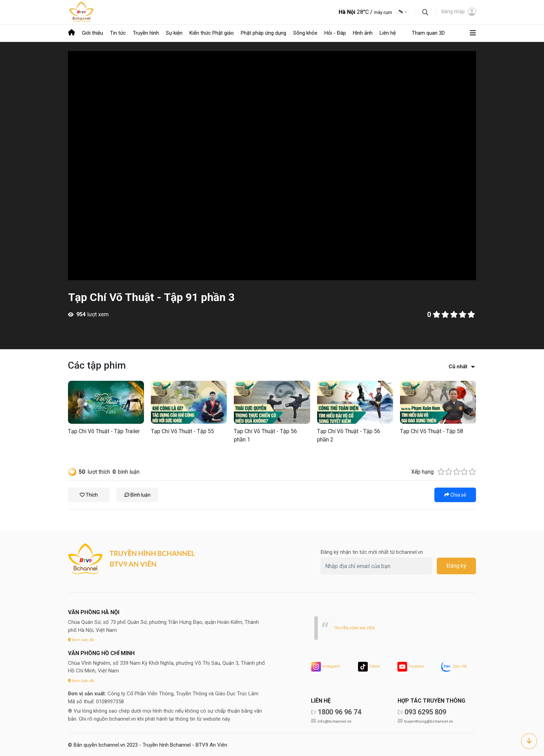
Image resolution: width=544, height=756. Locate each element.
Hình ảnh (363, 33)
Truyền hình (146, 33)
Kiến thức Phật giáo (212, 33)
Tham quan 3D (428, 33)
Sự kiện (174, 33)
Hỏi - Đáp (335, 33)
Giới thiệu (92, 33)
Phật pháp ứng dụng (263, 33)
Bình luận (138, 494)
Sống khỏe (305, 33)
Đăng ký (456, 565)
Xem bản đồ (82, 639)
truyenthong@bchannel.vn (430, 720)
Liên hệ (388, 33)
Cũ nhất (458, 366)
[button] (469, 413)
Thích (89, 494)
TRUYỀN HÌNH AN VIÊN (356, 627)
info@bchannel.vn (335, 720)
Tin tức (118, 33)
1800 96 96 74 (339, 711)
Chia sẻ (455, 494)
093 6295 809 (425, 711)
